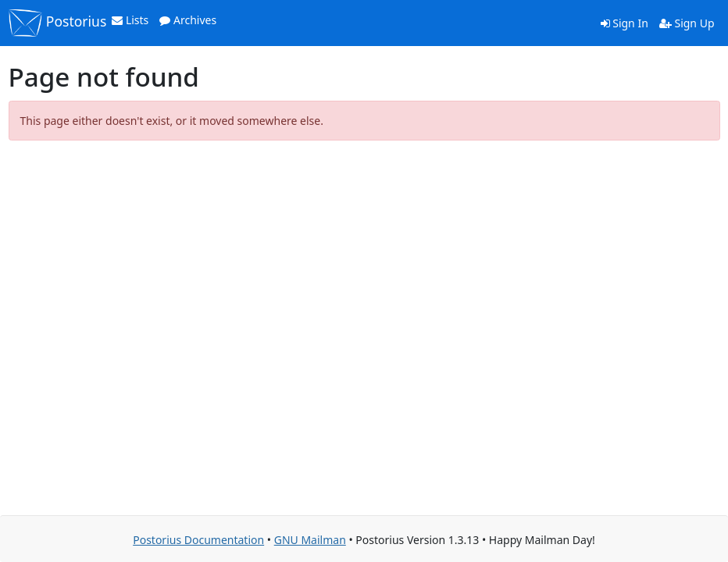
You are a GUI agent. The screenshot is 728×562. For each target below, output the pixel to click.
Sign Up (687, 23)
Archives (188, 20)
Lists (130, 20)
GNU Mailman (310, 540)
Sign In (625, 23)
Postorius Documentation (198, 540)
